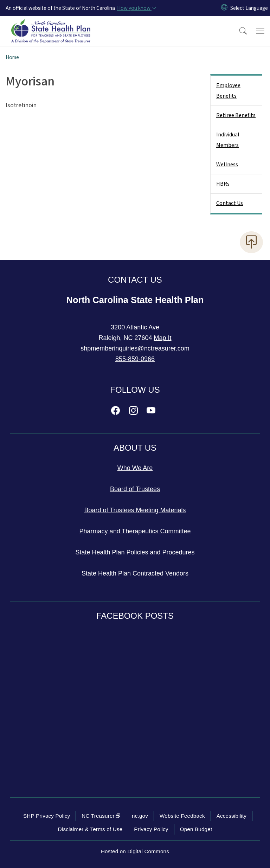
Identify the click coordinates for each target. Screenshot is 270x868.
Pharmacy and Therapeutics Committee (135, 531)
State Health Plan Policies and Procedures (135, 552)
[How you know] (136, 8)
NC (101, 816)
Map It (163, 338)
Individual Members (228, 140)
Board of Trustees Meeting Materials (135, 510)
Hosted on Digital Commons (135, 851)
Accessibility (232, 816)
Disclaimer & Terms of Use (90, 829)
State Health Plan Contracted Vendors (135, 573)
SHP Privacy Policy (47, 816)
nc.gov (140, 816)
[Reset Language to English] (224, 8)
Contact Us (230, 203)
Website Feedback (182, 816)
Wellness (227, 165)
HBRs (223, 184)
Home (12, 57)
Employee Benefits (228, 91)
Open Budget (196, 829)
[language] (249, 8)
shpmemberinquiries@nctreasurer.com (135, 348)
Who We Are (135, 468)
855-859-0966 (135, 359)
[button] (238, 31)
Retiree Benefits (236, 115)
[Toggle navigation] (260, 31)
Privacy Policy (151, 829)
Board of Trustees (135, 489)
